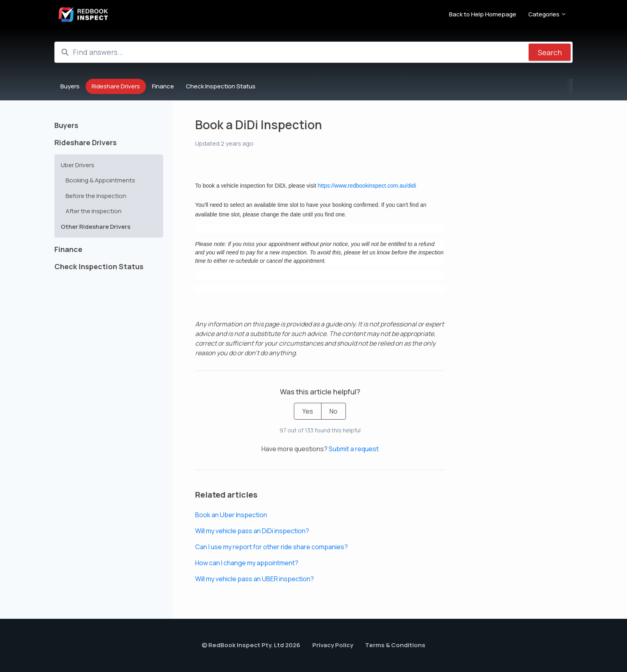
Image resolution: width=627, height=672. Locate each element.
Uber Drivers (78, 165)
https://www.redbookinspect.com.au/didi (367, 186)
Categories (547, 14)
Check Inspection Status (221, 86)
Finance (163, 86)
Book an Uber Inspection (231, 515)
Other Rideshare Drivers (96, 227)
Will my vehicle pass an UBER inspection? (255, 579)
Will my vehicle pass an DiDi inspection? (252, 531)
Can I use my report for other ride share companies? (272, 547)
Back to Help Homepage (483, 14)
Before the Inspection (96, 196)
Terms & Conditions (395, 645)
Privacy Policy (333, 645)
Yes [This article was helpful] (308, 411)
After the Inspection (94, 211)
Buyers (70, 86)
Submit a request (354, 449)
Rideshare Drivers (116, 86)
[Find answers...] (313, 52)
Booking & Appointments (100, 180)
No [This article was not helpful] (333, 411)
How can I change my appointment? (247, 563)
